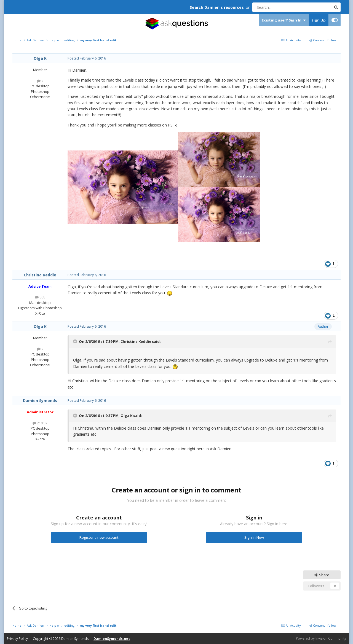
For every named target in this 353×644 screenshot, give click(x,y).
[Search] (278, 7)
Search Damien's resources (217, 7)
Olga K (40, 58)
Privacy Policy (17, 639)
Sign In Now (254, 537)
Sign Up (319, 20)
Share (322, 575)
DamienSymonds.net (112, 639)
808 (40, 297)
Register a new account (99, 537)
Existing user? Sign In (284, 20)
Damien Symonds (40, 401)
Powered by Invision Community (321, 638)
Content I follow (323, 40)
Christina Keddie (40, 275)
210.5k (40, 423)
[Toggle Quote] (76, 341)
